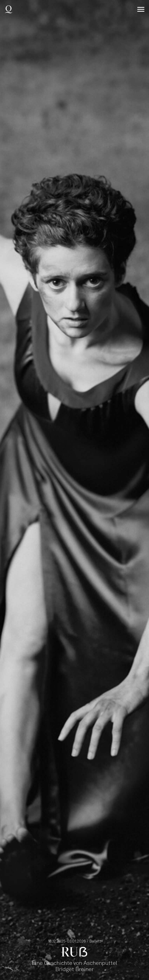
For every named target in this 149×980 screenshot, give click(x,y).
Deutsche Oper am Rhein (9, 9)
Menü (141, 9)
